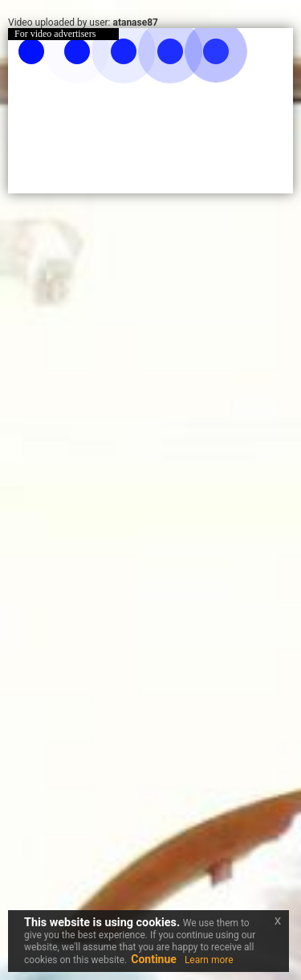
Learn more (209, 960)
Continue (154, 959)
